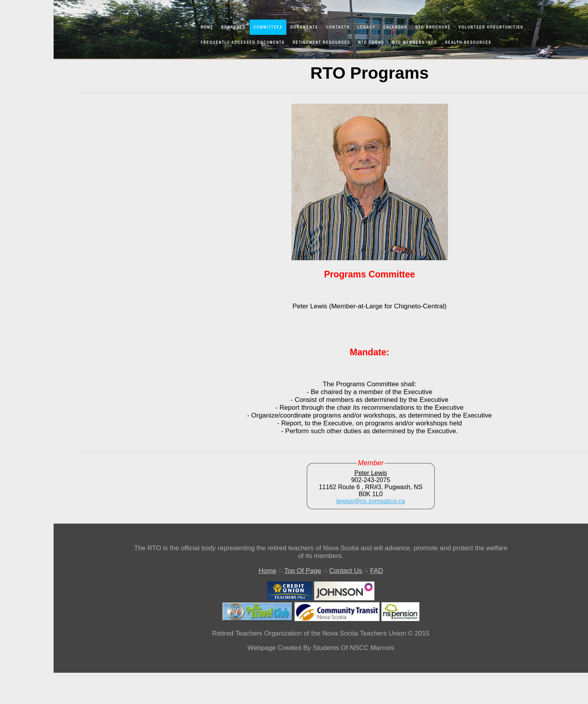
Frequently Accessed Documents (243, 42)
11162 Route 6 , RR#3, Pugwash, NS (371, 487)
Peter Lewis (371, 473)
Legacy (367, 27)
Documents (304, 27)
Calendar (396, 27)
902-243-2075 (371, 480)
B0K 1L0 (371, 494)
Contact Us (345, 571)
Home (207, 27)
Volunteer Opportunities (491, 27)
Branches (234, 27)
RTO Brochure (433, 27)
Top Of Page (303, 571)
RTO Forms (371, 42)
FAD (377, 571)
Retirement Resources (321, 42)
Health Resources (468, 42)
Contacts (338, 27)
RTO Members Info (415, 42)
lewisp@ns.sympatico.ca (371, 501)
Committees (268, 27)
